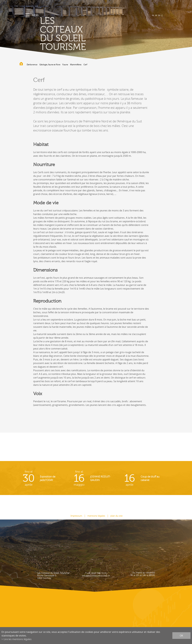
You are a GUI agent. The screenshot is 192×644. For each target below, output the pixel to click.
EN (159, 15)
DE (156, 15)
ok (181, 636)
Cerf (85, 65)
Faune (65, 65)
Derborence (32, 65)
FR (153, 15)
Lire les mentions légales (18, 639)
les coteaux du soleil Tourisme (63, 34)
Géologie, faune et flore (50, 65)
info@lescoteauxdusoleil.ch (96, 576)
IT (162, 15)
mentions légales (96, 516)
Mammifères (76, 65)
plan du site (116, 516)
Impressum (76, 516)
